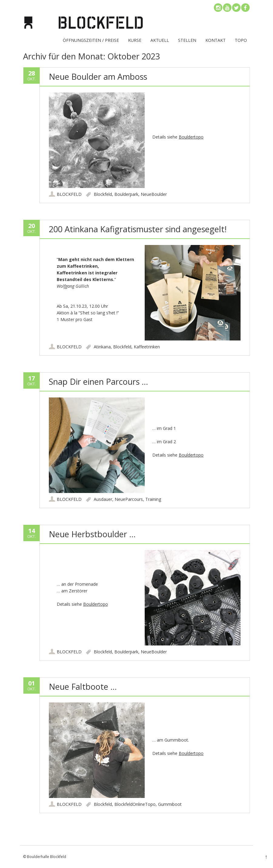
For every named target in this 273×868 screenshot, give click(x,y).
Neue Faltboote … (83, 687)
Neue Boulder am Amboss (98, 77)
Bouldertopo (191, 137)
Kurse (135, 40)
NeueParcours (129, 499)
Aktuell (160, 40)
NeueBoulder (154, 194)
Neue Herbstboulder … (92, 534)
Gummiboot (170, 804)
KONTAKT (216, 40)
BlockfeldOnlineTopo (135, 804)
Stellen (187, 40)
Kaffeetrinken (147, 347)
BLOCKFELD (69, 194)
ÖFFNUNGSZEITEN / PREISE (91, 40)
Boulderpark (126, 194)
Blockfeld (103, 194)
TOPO (241, 40)
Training (153, 499)
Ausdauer (103, 499)
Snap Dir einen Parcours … (98, 382)
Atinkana (102, 347)
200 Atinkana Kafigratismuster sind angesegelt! (138, 229)
